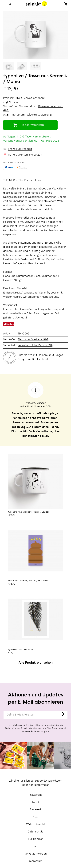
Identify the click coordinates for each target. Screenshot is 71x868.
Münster (41, 403)
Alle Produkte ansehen (36, 663)
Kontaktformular (39, 785)
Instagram (36, 795)
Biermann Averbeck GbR (33, 340)
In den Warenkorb (33, 125)
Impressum (35, 861)
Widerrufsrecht (36, 824)
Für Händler (35, 839)
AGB (36, 817)
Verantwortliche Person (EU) (35, 346)
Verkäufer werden (36, 854)
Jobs (36, 846)
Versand (14, 102)
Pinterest (35, 810)
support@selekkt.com (49, 781)
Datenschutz (35, 832)
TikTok (35, 802)
